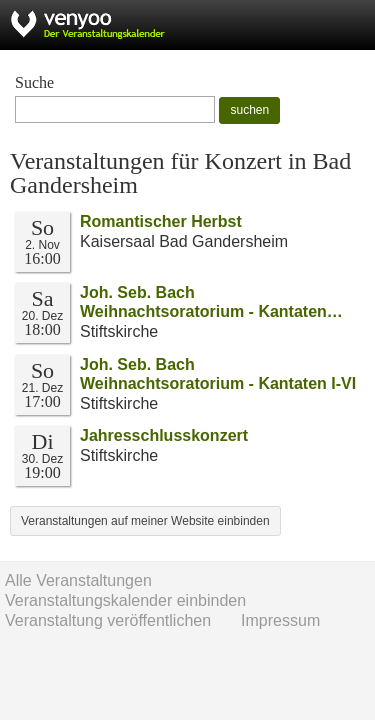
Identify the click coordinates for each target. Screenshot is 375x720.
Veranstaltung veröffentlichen (108, 620)
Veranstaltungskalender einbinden (125, 600)
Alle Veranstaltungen (78, 580)
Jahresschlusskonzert (164, 435)
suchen (249, 110)
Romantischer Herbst (161, 221)
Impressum (280, 620)
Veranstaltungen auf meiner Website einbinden (145, 521)
